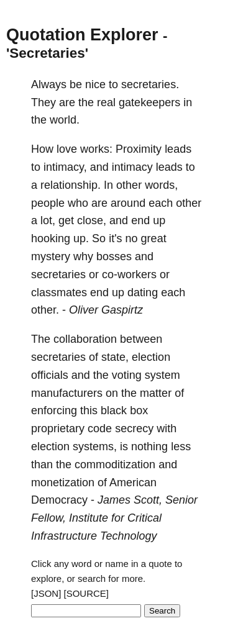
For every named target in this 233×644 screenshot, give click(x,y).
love (67, 149)
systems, (95, 447)
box (139, 410)
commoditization (115, 465)
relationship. (71, 185)
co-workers (129, 274)
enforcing (54, 410)
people (48, 203)
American (133, 483)
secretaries (58, 274)
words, (161, 185)
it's (115, 238)
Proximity (139, 149)
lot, (48, 220)
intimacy (132, 167)
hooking (51, 238)
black (114, 410)
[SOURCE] (87, 593)
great (154, 238)
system (162, 375)
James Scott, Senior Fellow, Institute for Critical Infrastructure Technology (114, 518)
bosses (114, 256)
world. (65, 120)
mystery (51, 256)
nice (95, 84)
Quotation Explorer (82, 35)
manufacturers (67, 393)
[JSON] (46, 593)
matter (156, 393)
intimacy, (65, 167)
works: (96, 149)
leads (178, 149)
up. (81, 238)
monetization (63, 483)
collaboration (85, 339)
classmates (59, 293)
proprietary (58, 429)
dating (143, 293)
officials (50, 375)
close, (92, 220)
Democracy (59, 500)
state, (115, 357)
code (100, 429)
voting (127, 375)
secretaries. (150, 84)
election (151, 357)
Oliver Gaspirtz (106, 310)
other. (45, 310)
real (106, 102)
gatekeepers (149, 102)
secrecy (134, 429)
